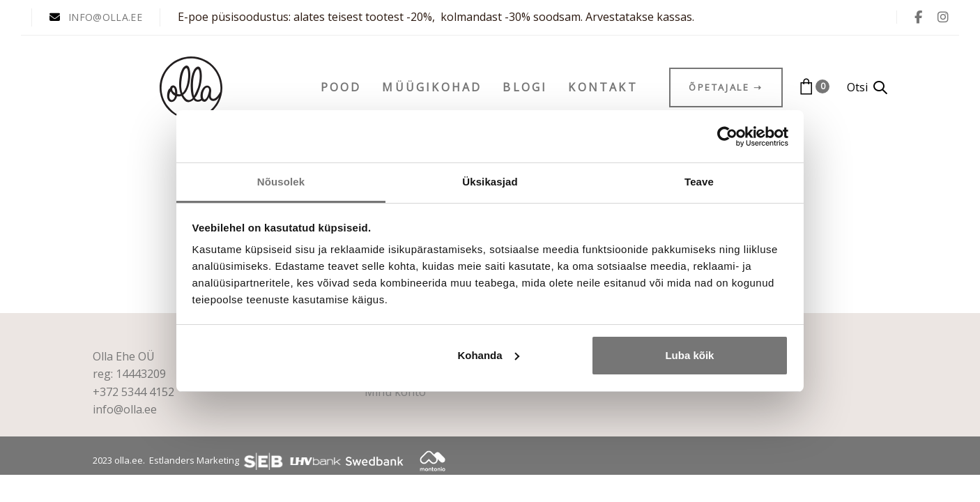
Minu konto (395, 392)
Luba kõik (689, 355)
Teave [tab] (699, 182)
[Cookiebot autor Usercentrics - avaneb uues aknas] (727, 137)
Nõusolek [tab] (281, 182)
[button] (867, 88)
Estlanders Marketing (194, 460)
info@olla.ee (125, 409)
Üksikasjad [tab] (490, 182)
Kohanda (488, 355)
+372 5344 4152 (133, 392)
